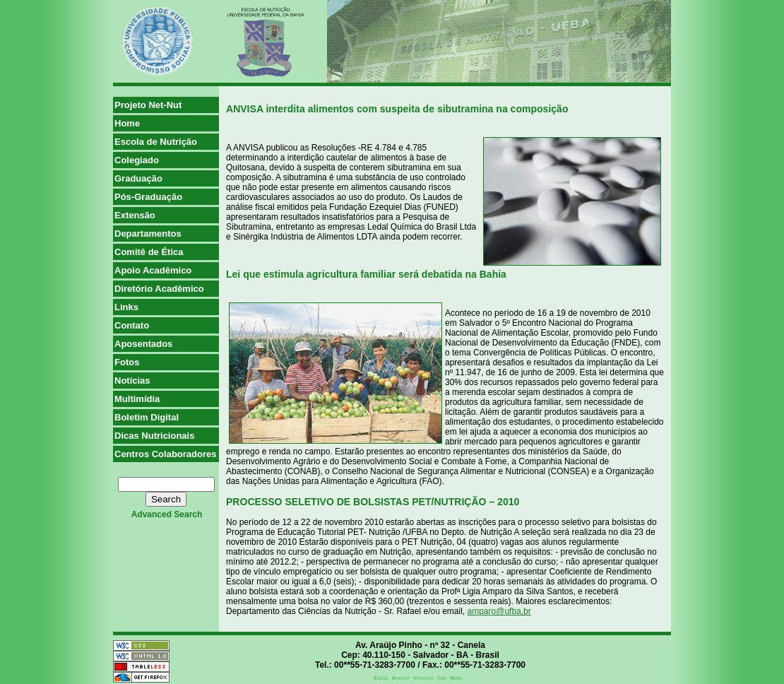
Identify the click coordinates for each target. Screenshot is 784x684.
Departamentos (148, 234)
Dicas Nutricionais (154, 436)
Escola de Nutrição (156, 142)
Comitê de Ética (149, 252)
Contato (132, 325)
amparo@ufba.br (499, 611)
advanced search (167, 514)
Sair (442, 678)
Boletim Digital (147, 417)
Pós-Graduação (148, 197)
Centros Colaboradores (165, 454)
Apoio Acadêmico (153, 270)
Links (126, 307)
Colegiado (137, 160)
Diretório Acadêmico (159, 289)
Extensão (135, 215)
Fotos (127, 362)
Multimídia (137, 399)
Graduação (138, 178)
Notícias (132, 381)
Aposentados (143, 344)
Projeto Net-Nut (148, 105)
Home (127, 123)
